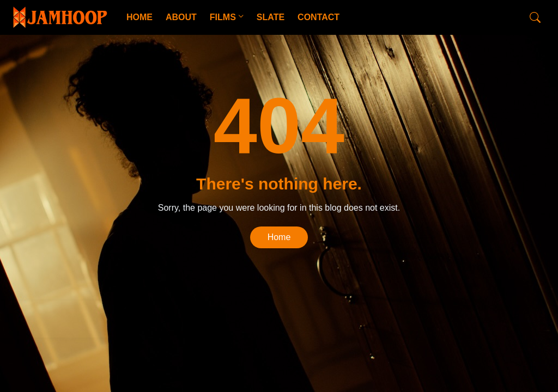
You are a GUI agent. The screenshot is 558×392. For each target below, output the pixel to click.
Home (279, 237)
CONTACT (319, 17)
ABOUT (181, 17)
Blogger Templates (180, 319)
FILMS (223, 17)
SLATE (271, 17)
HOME (139, 17)
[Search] (535, 17)
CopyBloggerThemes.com (98, 319)
